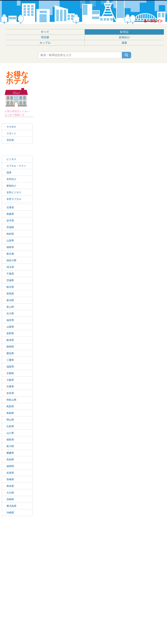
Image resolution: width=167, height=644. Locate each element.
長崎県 (10, 479)
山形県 (10, 241)
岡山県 (10, 420)
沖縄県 (10, 513)
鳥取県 (10, 406)
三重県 (10, 360)
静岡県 (10, 347)
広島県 (10, 426)
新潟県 (10, 300)
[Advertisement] (19, 572)
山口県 (10, 433)
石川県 (10, 314)
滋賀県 (10, 367)
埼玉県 (10, 267)
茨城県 (10, 280)
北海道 (10, 207)
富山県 (10, 307)
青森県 (10, 214)
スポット (11, 133)
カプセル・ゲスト (16, 166)
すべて (45, 32)
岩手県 (10, 221)
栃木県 (10, 287)
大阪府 (10, 380)
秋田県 (10, 234)
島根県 (10, 413)
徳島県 (10, 440)
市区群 (45, 37)
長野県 (10, 333)
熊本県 (10, 486)
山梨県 (10, 327)
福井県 (10, 320)
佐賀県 (10, 473)
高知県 (10, 460)
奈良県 (10, 393)
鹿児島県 (11, 506)
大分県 (10, 493)
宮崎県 (10, 499)
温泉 (124, 43)
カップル (45, 43)
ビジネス (11, 159)
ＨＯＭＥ (11, 127)
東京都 (10, 254)
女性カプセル (14, 199)
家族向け (11, 186)
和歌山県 (11, 400)
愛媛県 (10, 453)
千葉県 (10, 274)
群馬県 (10, 294)
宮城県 (10, 227)
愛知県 (10, 353)
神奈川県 (11, 260)
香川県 (10, 446)
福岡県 (10, 466)
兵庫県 (10, 387)
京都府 (10, 373)
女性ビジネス (14, 192)
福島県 (10, 247)
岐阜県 (10, 340)
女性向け (124, 37)
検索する (128, 55)
